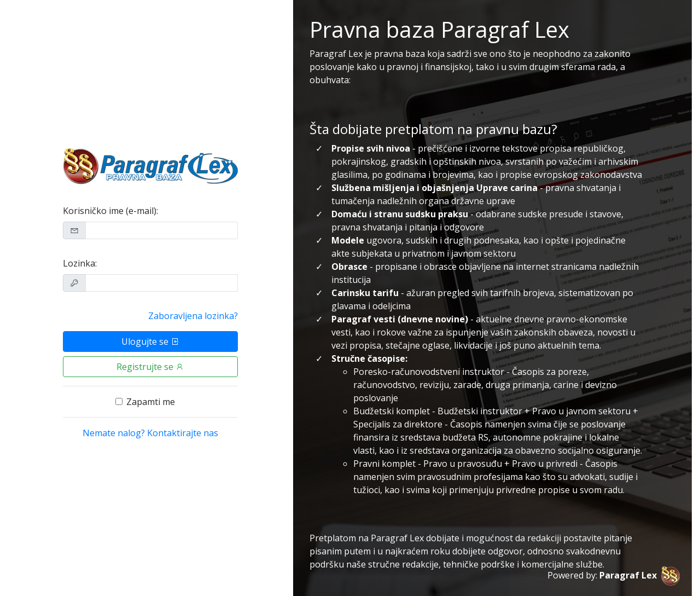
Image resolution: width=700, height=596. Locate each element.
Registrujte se (150, 367)
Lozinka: (80, 263)
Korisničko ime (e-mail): (110, 211)
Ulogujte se (150, 342)
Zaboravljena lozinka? (193, 316)
